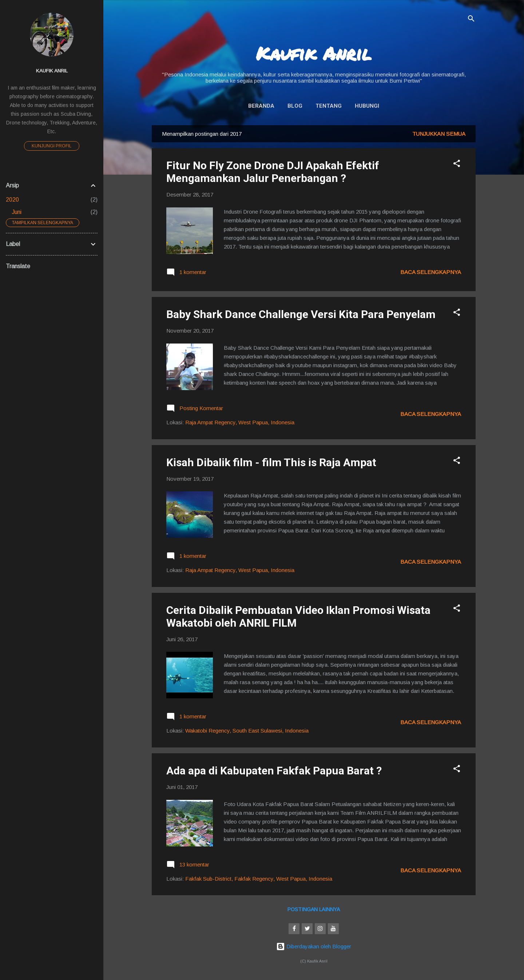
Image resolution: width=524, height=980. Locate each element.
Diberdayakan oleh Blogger (314, 946)
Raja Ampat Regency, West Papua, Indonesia (240, 422)
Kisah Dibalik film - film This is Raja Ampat (271, 462)
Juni (17, 212)
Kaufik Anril (314, 53)
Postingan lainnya (314, 909)
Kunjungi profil (52, 146)
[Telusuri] (471, 20)
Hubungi (367, 106)
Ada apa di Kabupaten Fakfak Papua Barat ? (274, 771)
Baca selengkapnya (431, 272)
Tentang (329, 106)
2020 (12, 200)
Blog (295, 106)
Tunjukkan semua (439, 134)
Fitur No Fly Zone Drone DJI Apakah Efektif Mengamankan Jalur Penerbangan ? (273, 172)
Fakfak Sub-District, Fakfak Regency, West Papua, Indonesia (259, 879)
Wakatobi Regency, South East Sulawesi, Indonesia (247, 731)
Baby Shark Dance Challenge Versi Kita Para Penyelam (301, 314)
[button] (457, 165)
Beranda (261, 106)
